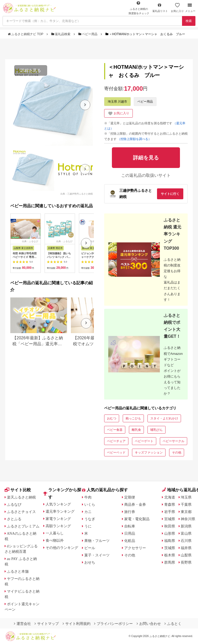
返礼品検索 (61, 34)
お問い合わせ (149, 624)
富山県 (186, 533)
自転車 (130, 526)
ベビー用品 (88, 34)
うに (88, 526)
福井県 (186, 548)
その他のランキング (62, 548)
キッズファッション (149, 453)
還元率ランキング (60, 511)
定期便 (130, 497)
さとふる (14, 519)
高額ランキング (58, 526)
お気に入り (177, 8)
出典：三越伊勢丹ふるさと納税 (77, 194)
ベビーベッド (116, 453)
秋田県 (170, 526)
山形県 (170, 533)
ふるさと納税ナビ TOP (26, 34)
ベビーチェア (116, 441)
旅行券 (130, 512)
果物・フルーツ (97, 541)
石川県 (186, 541)
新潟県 (186, 526)
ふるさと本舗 (18, 571)
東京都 (186, 512)
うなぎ (90, 519)
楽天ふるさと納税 (21, 497)
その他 (177, 453)
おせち (90, 562)
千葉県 (186, 504)
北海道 (170, 497)
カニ (88, 512)
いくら (90, 504)
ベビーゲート (144, 441)
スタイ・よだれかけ (164, 418)
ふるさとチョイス (21, 512)
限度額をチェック (139, 8)
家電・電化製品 (137, 519)
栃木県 (170, 555)
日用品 (130, 533)
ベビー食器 (115, 430)
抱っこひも (133, 418)
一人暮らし (55, 533)
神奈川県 (188, 519)
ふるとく (173, 624)
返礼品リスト (160, 8)
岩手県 (170, 512)
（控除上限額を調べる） (134, 139)
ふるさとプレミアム (23, 526)
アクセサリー (135, 548)
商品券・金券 (135, 504)
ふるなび (14, 504)
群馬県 (170, 562)
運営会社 (22, 624)
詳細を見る (31, 70)
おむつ (112, 418)
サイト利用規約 (77, 624)
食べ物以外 (55, 540)
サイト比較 (18, 490)
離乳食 (136, 430)
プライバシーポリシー (113, 624)
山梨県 (186, 555)
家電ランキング (58, 519)
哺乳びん (156, 430)
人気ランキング (58, 504)
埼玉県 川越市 (117, 102)
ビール (90, 548)
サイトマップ (47, 624)
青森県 (170, 504)
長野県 (186, 562)
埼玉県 (186, 497)
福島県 (170, 541)
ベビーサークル (174, 441)
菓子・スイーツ (97, 555)
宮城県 (170, 519)
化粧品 (130, 541)
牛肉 (88, 497)
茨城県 (170, 548)
